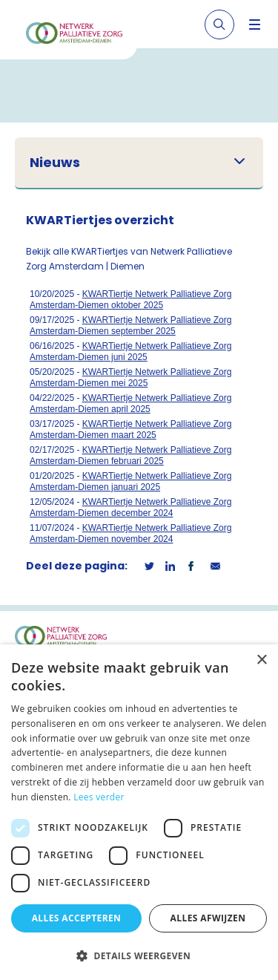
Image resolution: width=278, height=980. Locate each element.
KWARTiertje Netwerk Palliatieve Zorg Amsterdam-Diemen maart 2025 (130, 429)
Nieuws (55, 163)
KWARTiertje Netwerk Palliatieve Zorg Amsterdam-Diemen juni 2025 (130, 352)
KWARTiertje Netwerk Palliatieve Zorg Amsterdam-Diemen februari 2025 (130, 455)
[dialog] (139, 812)
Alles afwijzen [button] (208, 918)
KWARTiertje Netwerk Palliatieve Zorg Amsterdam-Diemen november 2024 (130, 533)
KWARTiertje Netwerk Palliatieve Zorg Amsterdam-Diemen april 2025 (130, 404)
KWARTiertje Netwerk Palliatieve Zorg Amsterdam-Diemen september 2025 (130, 326)
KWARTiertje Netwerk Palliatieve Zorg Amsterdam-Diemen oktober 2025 (130, 300)
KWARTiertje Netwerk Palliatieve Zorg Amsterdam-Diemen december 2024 (130, 507)
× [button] (261, 660)
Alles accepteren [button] (77, 918)
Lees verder (99, 797)
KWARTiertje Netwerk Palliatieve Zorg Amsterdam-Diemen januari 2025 (130, 481)
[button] (139, 955)
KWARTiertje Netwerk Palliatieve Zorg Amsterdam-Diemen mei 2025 (130, 378)
